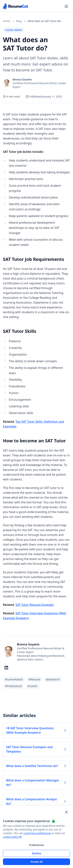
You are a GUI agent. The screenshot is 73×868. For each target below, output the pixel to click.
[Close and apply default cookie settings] (66, 812)
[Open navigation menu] (66, 6)
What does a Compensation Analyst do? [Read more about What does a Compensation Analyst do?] (36, 801)
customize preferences (37, 833)
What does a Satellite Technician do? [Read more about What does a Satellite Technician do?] (36, 766)
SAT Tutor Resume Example (35, 605)
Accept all (36, 862)
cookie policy (12, 837)
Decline (37, 853)
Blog (19, 21)
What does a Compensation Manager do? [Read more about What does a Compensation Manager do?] (36, 783)
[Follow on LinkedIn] (6, 668)
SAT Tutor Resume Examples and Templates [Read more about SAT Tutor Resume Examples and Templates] (36, 749)
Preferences (36, 845)
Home (7, 21)
